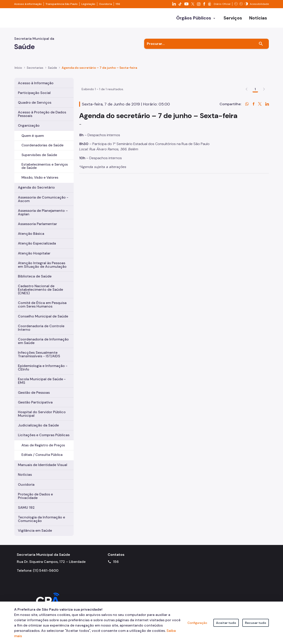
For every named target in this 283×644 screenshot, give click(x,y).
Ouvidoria (105, 4)
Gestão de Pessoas (34, 393)
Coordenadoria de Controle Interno (41, 328)
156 (118, 4)
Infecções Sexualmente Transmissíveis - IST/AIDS (39, 354)
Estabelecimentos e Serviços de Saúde (45, 166)
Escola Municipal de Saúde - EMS (42, 381)
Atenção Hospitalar (34, 253)
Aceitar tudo (226, 623)
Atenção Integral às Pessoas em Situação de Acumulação (42, 265)
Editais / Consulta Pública (42, 455)
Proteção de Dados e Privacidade (35, 496)
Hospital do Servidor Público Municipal (42, 414)
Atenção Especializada (37, 243)
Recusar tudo (256, 623)
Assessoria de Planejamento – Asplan (43, 212)
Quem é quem (33, 136)
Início (18, 68)
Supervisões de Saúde (39, 155)
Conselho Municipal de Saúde (43, 316)
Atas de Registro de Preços (43, 445)
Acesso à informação (28, 4)
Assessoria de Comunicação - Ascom (43, 199)
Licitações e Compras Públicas (44, 435)
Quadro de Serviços (35, 102)
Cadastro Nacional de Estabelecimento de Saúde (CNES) (40, 290)
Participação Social (34, 93)
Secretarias (35, 68)
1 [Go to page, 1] (255, 115)
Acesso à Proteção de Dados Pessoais (42, 114)
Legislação (88, 4)
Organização (29, 125)
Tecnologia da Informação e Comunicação (41, 519)
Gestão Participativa (35, 402)
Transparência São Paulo (62, 4)
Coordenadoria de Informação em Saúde (43, 341)
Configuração (197, 623)
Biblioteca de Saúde (35, 276)
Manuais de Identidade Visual (43, 465)
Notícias (25, 475)
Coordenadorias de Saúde (42, 145)
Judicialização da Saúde (38, 425)
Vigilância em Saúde (35, 530)
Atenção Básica (31, 234)
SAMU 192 (26, 507)
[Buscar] (261, 44)
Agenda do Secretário (36, 187)
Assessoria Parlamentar (37, 224)
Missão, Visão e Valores (40, 178)
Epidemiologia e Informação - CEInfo (43, 368)
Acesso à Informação (36, 83)
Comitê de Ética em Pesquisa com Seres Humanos (42, 305)
